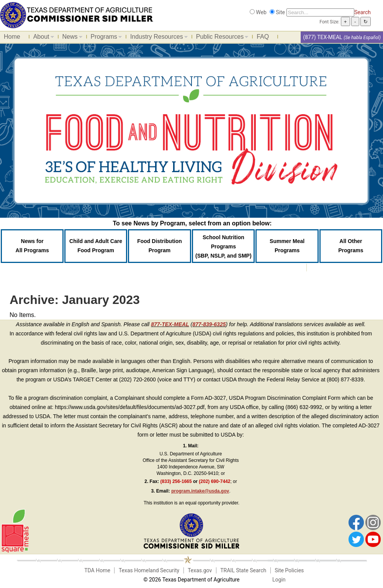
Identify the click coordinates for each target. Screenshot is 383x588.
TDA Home (97, 570)
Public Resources (220, 38)
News (70, 38)
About (42, 38)
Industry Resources (157, 38)
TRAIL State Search (243, 570)
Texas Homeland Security (149, 570)
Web (261, 12)
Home (12, 37)
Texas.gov (200, 570)
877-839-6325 (209, 324)
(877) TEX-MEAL (322, 37)
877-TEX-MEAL (170, 324)
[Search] (320, 12)
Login (279, 580)
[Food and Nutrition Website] (77, 15)
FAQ (263, 37)
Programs (104, 38)
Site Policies (289, 570)
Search (363, 12)
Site (280, 12)
